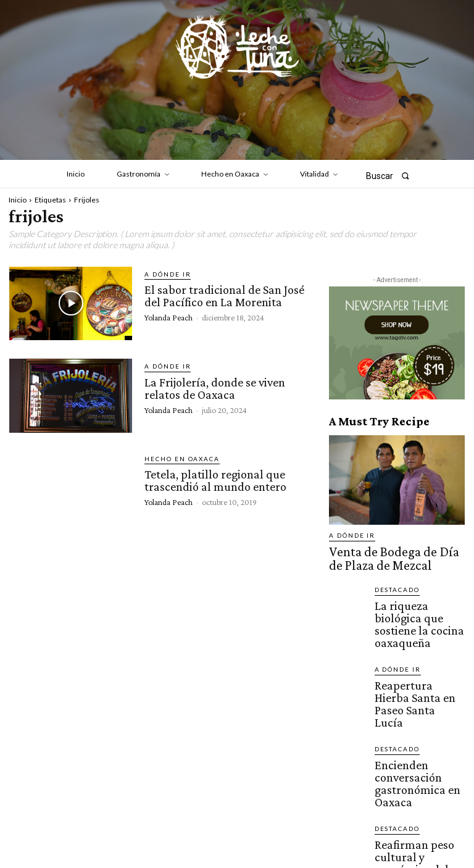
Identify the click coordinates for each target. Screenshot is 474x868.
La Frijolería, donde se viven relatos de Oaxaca (213, 386)
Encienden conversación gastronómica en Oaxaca (418, 703)
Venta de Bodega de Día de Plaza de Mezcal (391, 553)
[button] (392, 176)
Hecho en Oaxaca (176, 459)
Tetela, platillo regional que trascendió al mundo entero (213, 479)
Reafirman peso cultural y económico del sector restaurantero (419, 757)
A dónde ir (164, 274)
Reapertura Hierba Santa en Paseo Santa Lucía (418, 653)
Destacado (394, 579)
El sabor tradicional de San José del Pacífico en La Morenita (222, 294)
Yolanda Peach (168, 315)
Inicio (18, 200)
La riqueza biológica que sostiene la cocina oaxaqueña (417, 601)
